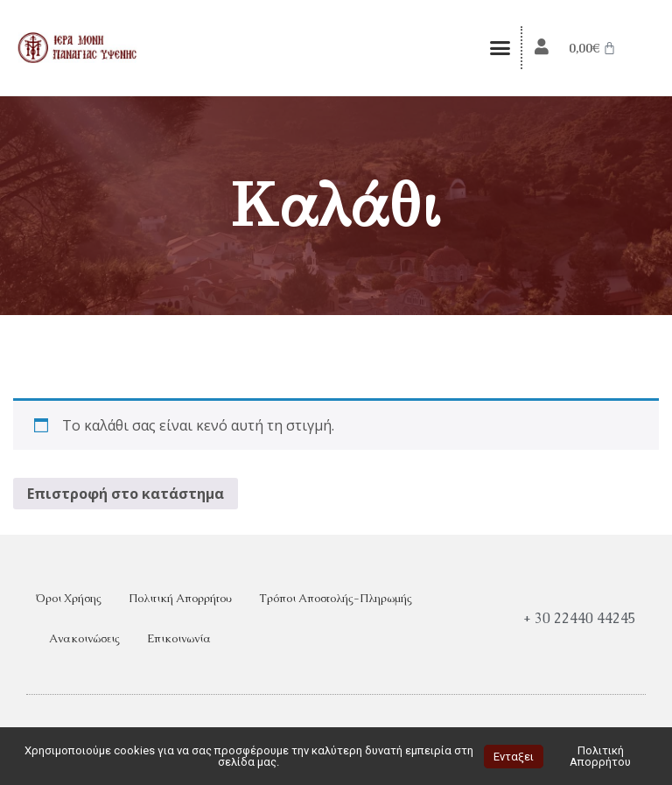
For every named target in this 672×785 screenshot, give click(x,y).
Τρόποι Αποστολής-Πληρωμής (336, 598)
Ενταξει (514, 757)
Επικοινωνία (179, 638)
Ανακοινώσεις (84, 638)
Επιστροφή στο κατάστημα (126, 494)
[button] (500, 48)
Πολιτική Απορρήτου (180, 598)
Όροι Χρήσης (68, 598)
